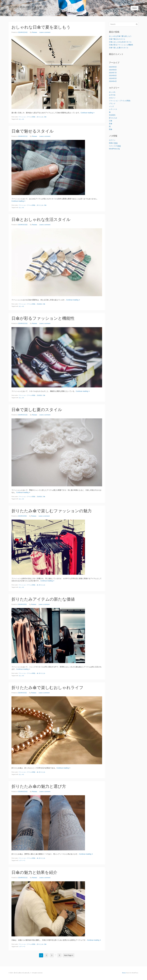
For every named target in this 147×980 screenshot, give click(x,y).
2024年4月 (113, 81)
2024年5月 (113, 78)
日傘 (45, 117)
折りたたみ (40, 117)
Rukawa (34, 32)
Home (135, 8)
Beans (124, 973)
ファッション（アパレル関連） (27, 117)
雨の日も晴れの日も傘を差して (28, 7)
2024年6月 (113, 76)
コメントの (115, 146)
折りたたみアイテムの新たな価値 (43, 599)
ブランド (112, 104)
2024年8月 (113, 70)
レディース (22, 860)
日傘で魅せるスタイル (33, 131)
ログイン (112, 140)
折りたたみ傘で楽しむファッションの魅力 (52, 511)
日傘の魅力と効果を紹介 (34, 872)
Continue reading (88, 113)
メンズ (111, 106)
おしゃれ (21, 119)
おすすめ (112, 95)
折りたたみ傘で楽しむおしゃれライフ (47, 688)
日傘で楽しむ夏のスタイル (37, 410)
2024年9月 (113, 67)
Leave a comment (45, 32)
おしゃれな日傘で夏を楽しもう (41, 27)
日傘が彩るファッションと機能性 (43, 318)
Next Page (69, 955)
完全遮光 (39, 304)
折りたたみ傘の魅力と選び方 (39, 786)
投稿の (113, 143)
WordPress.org (114, 149)
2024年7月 (113, 73)
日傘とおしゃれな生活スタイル (41, 219)
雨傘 (111, 129)
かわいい (112, 98)
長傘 (111, 124)
